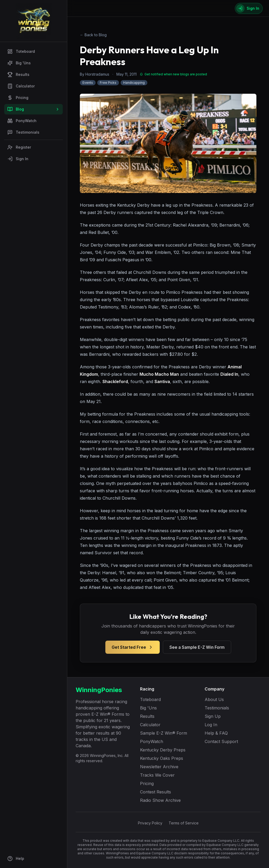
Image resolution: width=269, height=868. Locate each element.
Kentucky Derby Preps (163, 750)
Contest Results (156, 792)
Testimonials (23, 132)
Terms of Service (184, 823)
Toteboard (21, 51)
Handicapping (134, 83)
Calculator (21, 86)
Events (88, 83)
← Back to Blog (93, 35)
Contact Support (221, 741)
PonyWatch (22, 121)
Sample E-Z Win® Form (164, 733)
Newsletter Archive (159, 767)
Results (18, 75)
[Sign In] (249, 8)
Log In (211, 725)
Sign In (18, 159)
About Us (214, 699)
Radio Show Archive (160, 800)
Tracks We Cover (157, 775)
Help (16, 859)
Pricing (18, 98)
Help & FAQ (216, 733)
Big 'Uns (19, 63)
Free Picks (108, 83)
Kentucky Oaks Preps (162, 758)
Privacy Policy (150, 823)
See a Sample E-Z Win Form (197, 647)
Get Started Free (133, 647)
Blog (33, 109)
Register (19, 147)
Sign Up (213, 716)
